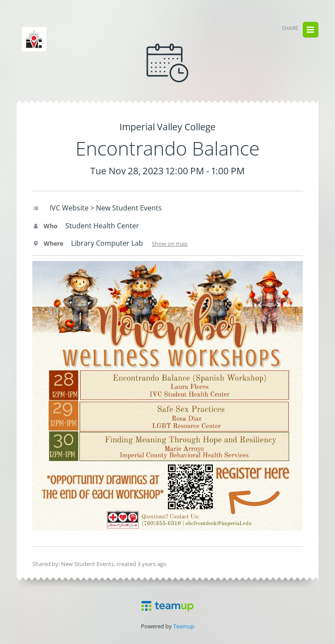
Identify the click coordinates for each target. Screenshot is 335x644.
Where (48, 243)
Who (45, 226)
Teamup (184, 626)
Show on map (170, 244)
